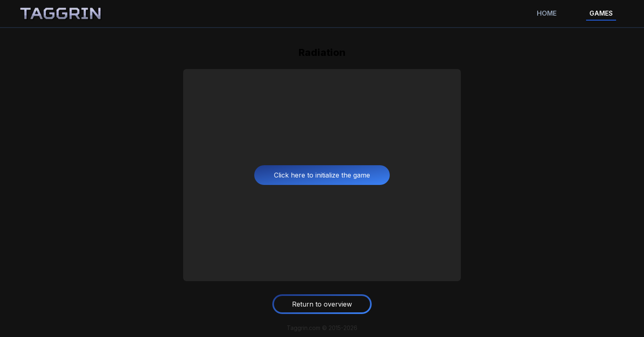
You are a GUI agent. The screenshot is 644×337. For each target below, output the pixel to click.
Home (547, 13)
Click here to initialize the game (322, 175)
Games (601, 13)
